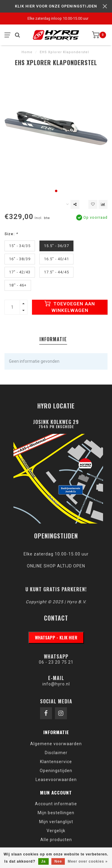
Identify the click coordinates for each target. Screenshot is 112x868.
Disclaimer (56, 753)
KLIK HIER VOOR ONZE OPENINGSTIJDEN (56, 6)
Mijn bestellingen (56, 813)
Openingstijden (56, 771)
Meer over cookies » (88, 861)
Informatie (53, 339)
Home (27, 52)
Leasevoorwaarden (56, 780)
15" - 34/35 (20, 246)
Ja (43, 861)
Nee (58, 861)
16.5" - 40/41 (56, 259)
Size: (11, 234)
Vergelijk (56, 831)
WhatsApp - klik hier (56, 637)
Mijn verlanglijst (56, 822)
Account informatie (56, 804)
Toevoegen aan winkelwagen (70, 307)
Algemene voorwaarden (56, 744)
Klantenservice (56, 762)
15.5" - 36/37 (56, 246)
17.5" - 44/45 (56, 272)
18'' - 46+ (18, 285)
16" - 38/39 (20, 259)
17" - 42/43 (20, 272)
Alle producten (56, 840)
